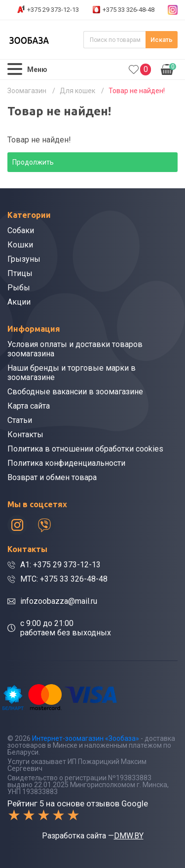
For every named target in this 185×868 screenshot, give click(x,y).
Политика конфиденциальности (66, 463)
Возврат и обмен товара (52, 477)
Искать (162, 40)
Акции (19, 302)
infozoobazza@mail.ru (59, 601)
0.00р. (168, 69)
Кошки (20, 245)
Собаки (21, 230)
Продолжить (33, 162)
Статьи (20, 420)
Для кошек (77, 91)
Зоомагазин (27, 91)
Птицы (20, 273)
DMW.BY (129, 836)
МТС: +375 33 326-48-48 (64, 579)
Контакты (25, 434)
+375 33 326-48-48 (129, 10)
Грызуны (24, 259)
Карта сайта (29, 406)
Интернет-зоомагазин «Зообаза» (86, 738)
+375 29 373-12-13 (53, 10)
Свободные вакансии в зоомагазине (75, 392)
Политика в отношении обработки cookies (85, 449)
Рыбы (19, 288)
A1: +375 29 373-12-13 (60, 565)
